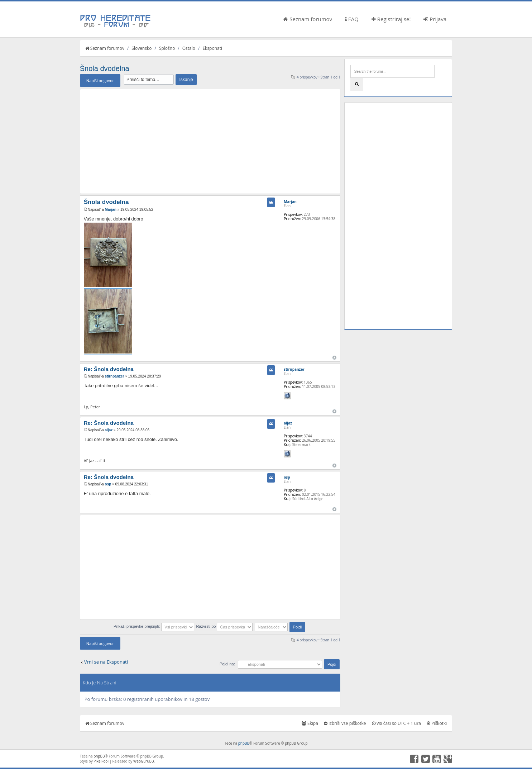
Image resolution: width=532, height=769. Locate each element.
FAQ (352, 19)
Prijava (435, 19)
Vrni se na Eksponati (106, 662)
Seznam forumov (308, 19)
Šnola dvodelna (105, 68)
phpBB (244, 743)
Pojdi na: (227, 664)
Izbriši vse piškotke (345, 723)
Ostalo (189, 48)
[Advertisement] (210, 141)
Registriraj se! (391, 19)
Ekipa (310, 723)
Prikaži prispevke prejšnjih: (154, 626)
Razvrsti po (224, 626)
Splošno (167, 48)
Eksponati (212, 48)
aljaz (109, 430)
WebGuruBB (144, 761)
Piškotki (437, 723)
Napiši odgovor (100, 80)
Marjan (111, 210)
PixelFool (101, 761)
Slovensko (142, 48)
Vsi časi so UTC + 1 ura (396, 723)
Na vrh (334, 358)
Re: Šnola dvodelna (109, 369)
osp (108, 484)
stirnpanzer (115, 376)
